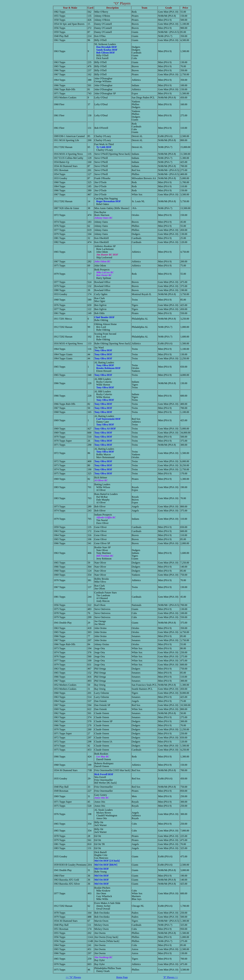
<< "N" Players (73, 977)
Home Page (122, 977)
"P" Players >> (170, 977)
